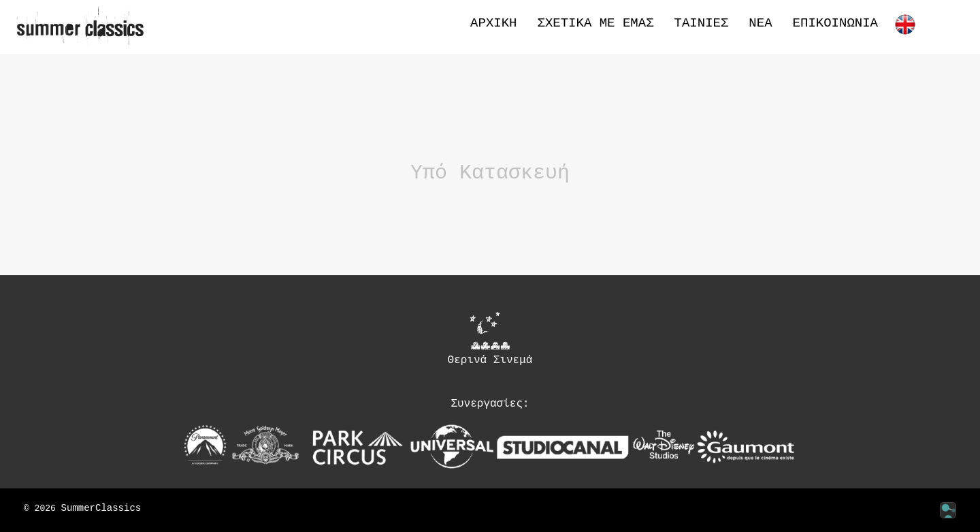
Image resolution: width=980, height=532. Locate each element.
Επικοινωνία (835, 23)
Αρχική (493, 23)
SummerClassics (101, 508)
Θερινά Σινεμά (490, 339)
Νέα (760, 23)
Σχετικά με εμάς (596, 23)
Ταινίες (702, 23)
